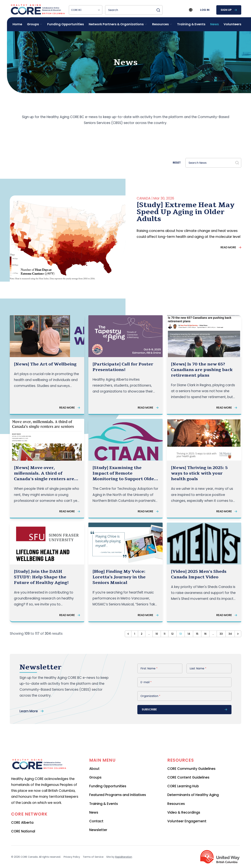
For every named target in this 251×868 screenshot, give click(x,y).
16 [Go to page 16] (205, 634)
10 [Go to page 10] (157, 634)
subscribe (184, 709)
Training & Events (191, 24)
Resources (176, 804)
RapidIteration (124, 857)
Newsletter (98, 830)
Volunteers (232, 24)
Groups (95, 777)
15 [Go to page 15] (197, 634)
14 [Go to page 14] (189, 634)
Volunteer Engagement (187, 821)
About (94, 769)
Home (17, 24)
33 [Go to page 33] (221, 634)
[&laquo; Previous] (128, 634)
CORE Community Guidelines (191, 769)
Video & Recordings (184, 812)
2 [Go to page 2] (142, 634)
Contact (96, 821)
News (214, 24)
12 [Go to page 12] (172, 634)
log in (205, 10)
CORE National (23, 831)
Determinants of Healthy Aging (193, 795)
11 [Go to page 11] (165, 634)
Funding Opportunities (66, 24)
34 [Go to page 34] (230, 634)
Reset (177, 163)
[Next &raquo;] (238, 634)
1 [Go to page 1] (135, 634)
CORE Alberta (22, 823)
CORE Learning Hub (183, 786)
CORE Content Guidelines (188, 777)
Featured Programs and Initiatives (118, 795)
